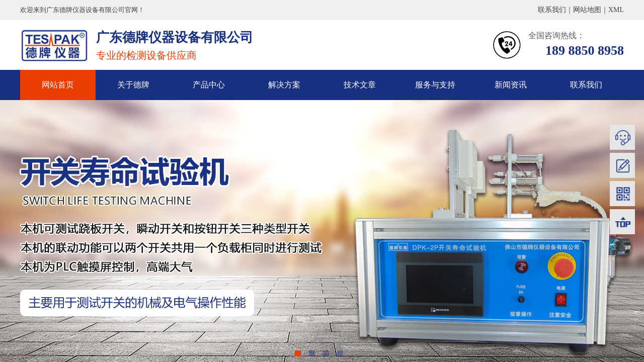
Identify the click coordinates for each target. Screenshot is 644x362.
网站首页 (58, 85)
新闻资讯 (511, 85)
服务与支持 (435, 85)
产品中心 (209, 85)
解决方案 (284, 85)
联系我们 (586, 85)
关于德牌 (133, 85)
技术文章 (360, 85)
